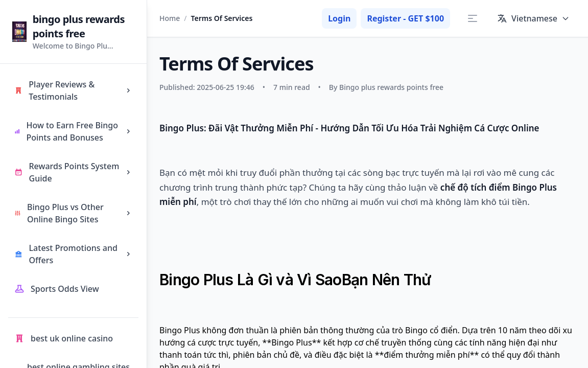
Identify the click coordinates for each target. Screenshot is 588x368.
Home (170, 18)
